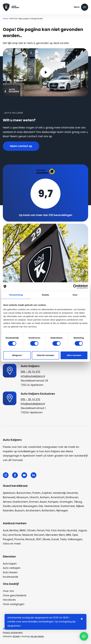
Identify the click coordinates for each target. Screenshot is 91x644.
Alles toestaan (74, 355)
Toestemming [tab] (16, 295)
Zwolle (7, 506)
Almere (7, 502)
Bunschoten (24, 493)
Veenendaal (52, 506)
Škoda (46, 539)
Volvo (6, 544)
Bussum (20, 511)
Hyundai (72, 530)
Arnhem (45, 497)
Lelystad (17, 506)
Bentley (14, 530)
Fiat (48, 530)
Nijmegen (62, 511)
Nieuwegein (30, 506)
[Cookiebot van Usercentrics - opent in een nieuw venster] (75, 287)
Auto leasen (10, 572)
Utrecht (34, 497)
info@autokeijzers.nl (33, 376)
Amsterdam (33, 511)
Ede (41, 506)
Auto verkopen (12, 568)
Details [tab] (45, 295)
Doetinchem (20, 502)
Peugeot (8, 539)
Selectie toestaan (46, 355)
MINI (68, 535)
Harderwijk (59, 493)
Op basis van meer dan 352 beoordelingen (45, 215)
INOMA (16, 636)
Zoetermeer (68, 506)
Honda (62, 530)
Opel (75, 535)
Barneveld (9, 497)
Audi (6, 530)
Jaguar (82, 530)
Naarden (8, 511)
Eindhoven (72, 497)
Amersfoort (58, 497)
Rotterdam (48, 511)
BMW (23, 530)
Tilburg (78, 502)
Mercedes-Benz (55, 535)
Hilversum (22, 497)
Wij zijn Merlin (37, 636)
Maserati (28, 535)
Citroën (31, 530)
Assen (43, 502)
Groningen (66, 502)
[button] (84, 636)
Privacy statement (13, 632)
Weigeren (17, 355)
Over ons (8, 591)
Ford (54, 530)
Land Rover (14, 535)
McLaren (39, 535)
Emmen (34, 502)
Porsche (19, 539)
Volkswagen (75, 539)
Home (5, 19)
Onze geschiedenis (15, 595)
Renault (30, 539)
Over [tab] (75, 295)
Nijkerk (80, 506)
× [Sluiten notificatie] (82, 619)
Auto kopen (10, 564)
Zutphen (47, 493)
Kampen (53, 502)
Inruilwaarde (10, 577)
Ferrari (41, 530)
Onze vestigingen (14, 604)
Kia (5, 535)
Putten (36, 493)
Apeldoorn (9, 493)
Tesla (63, 539)
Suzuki (55, 539)
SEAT (39, 539)
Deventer (72, 493)
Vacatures (9, 600)
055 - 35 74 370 (30, 372)
